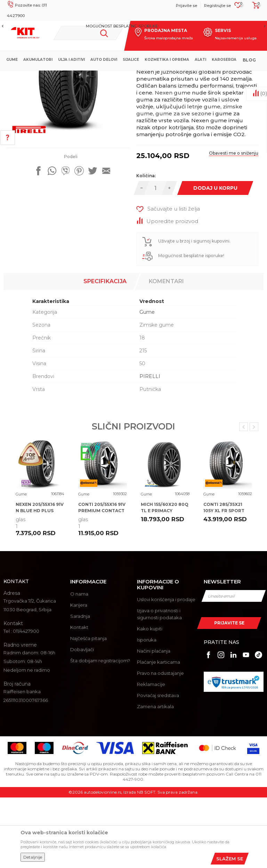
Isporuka (147, 710)
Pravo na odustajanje (160, 744)
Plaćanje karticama (159, 732)
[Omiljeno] (238, 7)
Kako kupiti (150, 699)
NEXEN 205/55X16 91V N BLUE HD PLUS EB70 (40, 581)
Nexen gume (173, 163)
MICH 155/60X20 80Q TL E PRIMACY (165, 578)
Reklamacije (151, 755)
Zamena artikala (155, 777)
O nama (79, 664)
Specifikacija (105, 352)
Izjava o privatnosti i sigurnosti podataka (159, 685)
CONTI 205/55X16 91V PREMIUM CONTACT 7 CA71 (102, 581)
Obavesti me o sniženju (234, 224)
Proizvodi (108, 76)
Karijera (79, 675)
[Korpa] (254, 8)
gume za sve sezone (183, 184)
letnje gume (204, 177)
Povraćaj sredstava (158, 766)
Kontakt (79, 698)
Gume (128, 76)
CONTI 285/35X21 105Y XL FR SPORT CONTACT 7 (224, 581)
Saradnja (80, 687)
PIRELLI (150, 447)
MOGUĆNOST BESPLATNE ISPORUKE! (133, 26)
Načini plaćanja (154, 721)
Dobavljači (82, 720)
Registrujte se (217, 6)
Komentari (166, 352)
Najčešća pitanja (88, 709)
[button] (88, 33)
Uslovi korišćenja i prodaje (166, 670)
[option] (133, 26)
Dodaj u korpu (215, 259)
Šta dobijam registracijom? (100, 731)
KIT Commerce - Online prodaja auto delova (49, 76)
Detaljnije (33, 857)
